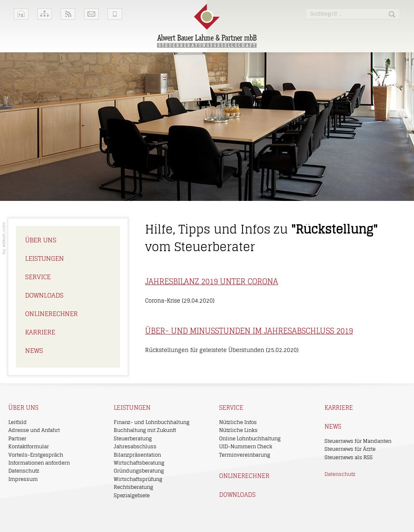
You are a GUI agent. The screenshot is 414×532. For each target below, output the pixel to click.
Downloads (44, 295)
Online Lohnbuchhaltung (250, 438)
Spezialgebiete (132, 495)
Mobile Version (115, 14)
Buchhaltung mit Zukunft (145, 430)
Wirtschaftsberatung (139, 463)
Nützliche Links (238, 430)
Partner (17, 438)
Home (21, 14)
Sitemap (45, 14)
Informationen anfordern (39, 463)
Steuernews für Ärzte (350, 449)
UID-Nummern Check (246, 446)
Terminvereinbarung (245, 455)
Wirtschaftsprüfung (138, 479)
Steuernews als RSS (349, 457)
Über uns (41, 240)
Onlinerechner (51, 314)
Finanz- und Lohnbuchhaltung (152, 422)
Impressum (23, 479)
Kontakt (91, 14)
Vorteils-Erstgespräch (36, 455)
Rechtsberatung (133, 487)
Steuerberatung (133, 438)
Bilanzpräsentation (137, 455)
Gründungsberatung (139, 471)
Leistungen (45, 258)
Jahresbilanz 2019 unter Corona (212, 281)
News (34, 351)
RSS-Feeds (68, 14)
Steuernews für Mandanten (358, 441)
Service (38, 277)
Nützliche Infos (238, 422)
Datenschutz (24, 471)
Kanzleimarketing (4, 238)
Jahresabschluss (135, 446)
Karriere (40, 332)
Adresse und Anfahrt (34, 430)
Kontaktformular (29, 446)
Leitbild (18, 422)
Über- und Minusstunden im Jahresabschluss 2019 (249, 331)
